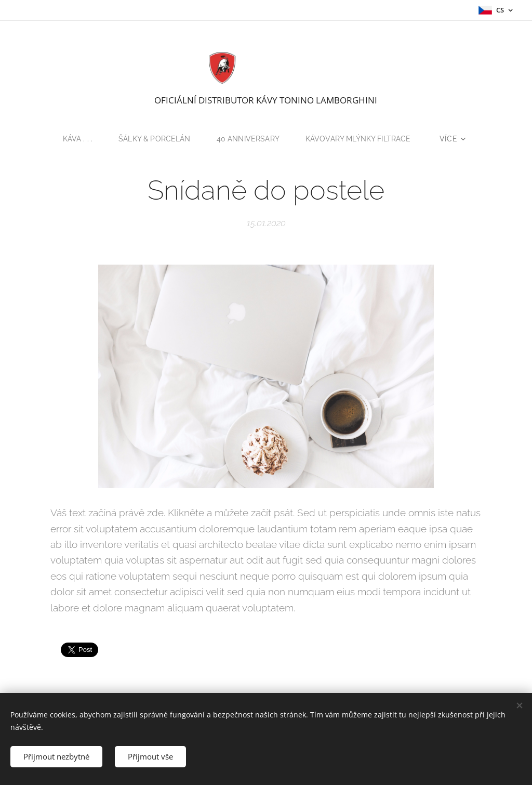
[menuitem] (76, 139)
